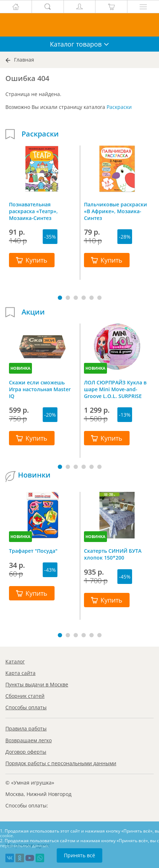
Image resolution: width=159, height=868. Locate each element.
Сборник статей (25, 696)
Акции (33, 312)
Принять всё (79, 855)
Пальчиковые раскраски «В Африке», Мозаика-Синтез (116, 211)
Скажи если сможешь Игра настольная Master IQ (40, 389)
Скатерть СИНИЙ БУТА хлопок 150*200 (113, 554)
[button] (60, 298)
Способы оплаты (26, 707)
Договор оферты (26, 752)
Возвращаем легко (29, 740)
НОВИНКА (20, 368)
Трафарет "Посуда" (33, 551)
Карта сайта (20, 673)
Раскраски (119, 107)
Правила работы (26, 728)
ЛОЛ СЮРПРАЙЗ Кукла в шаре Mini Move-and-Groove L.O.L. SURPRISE (115, 389)
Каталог (15, 661)
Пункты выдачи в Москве (37, 684)
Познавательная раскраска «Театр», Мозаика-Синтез (33, 211)
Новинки (34, 475)
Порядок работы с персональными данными (61, 763)
